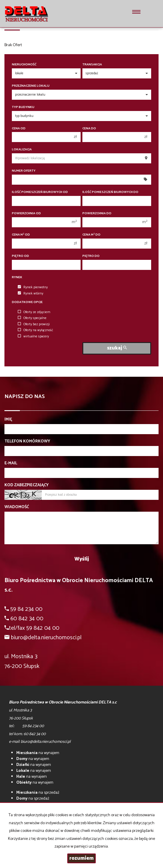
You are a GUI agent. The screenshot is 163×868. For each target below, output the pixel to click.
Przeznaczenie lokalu (31, 86)
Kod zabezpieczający (27, 485)
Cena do (89, 129)
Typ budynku (23, 107)
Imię (8, 420)
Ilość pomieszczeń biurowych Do (110, 192)
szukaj (117, 348)
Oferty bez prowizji (34, 324)
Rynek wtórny (31, 294)
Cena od (19, 129)
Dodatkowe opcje (27, 302)
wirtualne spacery (33, 336)
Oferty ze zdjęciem (34, 312)
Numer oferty (24, 171)
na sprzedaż (38, 793)
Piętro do (91, 256)
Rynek (17, 277)
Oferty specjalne (32, 318)
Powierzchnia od (26, 214)
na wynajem (38, 753)
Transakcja (92, 65)
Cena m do (91, 235)
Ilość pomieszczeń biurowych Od (40, 192)
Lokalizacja (22, 150)
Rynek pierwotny (33, 287)
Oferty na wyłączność (35, 330)
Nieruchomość (24, 65)
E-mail (11, 463)
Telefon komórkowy (27, 442)
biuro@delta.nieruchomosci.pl (46, 638)
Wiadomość (17, 507)
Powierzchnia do (97, 214)
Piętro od (20, 256)
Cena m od (21, 235)
